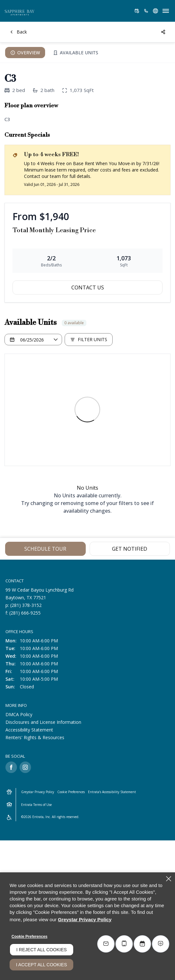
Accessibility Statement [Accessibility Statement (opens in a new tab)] (29, 730)
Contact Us (88, 287)
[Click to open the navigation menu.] (166, 11)
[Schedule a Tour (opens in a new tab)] (137, 11)
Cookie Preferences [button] (71, 792)
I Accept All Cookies (41, 965)
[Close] (169, 879)
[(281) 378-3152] (146, 11)
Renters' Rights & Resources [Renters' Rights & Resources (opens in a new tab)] (35, 737)
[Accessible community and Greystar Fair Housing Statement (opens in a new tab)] (9, 817)
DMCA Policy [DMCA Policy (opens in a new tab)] (19, 714)
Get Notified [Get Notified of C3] (130, 549)
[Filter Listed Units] (89, 340)
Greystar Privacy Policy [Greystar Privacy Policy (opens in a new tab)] (38, 792)
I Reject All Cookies (42, 950)
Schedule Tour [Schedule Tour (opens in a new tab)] (45, 549)
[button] (155, 11)
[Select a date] (33, 340)
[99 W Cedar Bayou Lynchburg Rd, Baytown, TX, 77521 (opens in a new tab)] (40, 594)
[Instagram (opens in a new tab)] (25, 767)
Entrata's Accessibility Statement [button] (112, 792)
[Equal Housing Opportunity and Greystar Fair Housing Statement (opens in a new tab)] (9, 805)
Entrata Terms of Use (36, 805)
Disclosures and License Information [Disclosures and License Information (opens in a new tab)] (43, 722)
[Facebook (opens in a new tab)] (11, 767)
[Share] (163, 32)
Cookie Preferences (29, 937)
